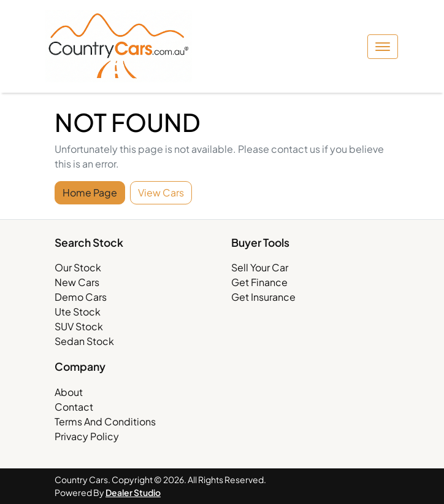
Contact (74, 407)
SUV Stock (79, 326)
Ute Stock (78, 312)
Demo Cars (81, 297)
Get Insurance (263, 297)
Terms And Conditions (105, 421)
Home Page (90, 192)
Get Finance (259, 282)
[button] (383, 47)
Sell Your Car (260, 267)
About (69, 392)
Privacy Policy (87, 436)
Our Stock (78, 267)
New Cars (77, 282)
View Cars (161, 192)
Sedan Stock (84, 341)
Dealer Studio (133, 492)
